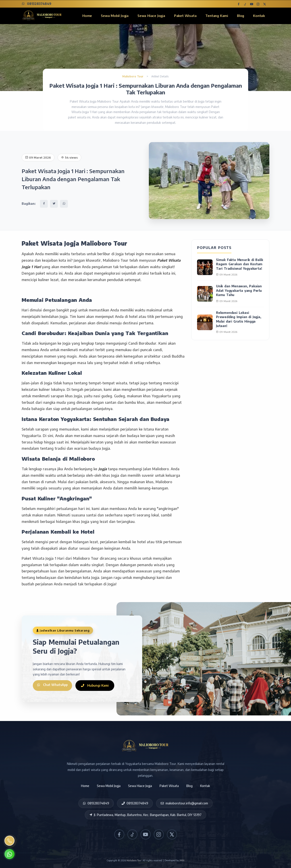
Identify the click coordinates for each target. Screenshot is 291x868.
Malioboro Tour (133, 76)
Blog (241, 16)
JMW (182, 860)
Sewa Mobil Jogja (115, 16)
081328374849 (36, 4)
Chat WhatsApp (54, 685)
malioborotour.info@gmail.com (184, 803)
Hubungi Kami (97, 685)
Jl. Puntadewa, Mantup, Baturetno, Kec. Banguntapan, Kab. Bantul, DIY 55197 (145, 815)
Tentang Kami (217, 16)
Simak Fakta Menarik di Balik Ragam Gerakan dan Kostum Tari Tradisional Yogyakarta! (239, 264)
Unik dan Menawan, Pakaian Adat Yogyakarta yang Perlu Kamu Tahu (239, 290)
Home (87, 16)
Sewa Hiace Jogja (151, 16)
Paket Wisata (185, 16)
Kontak (259, 16)
